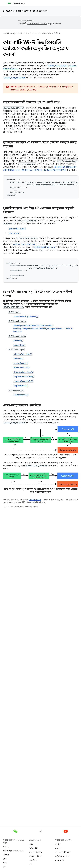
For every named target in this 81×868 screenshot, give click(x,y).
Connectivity (40, 11)
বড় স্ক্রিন (58, 844)
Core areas (22, 11)
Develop (7, 11)
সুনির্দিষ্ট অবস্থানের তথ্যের (45, 247)
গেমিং (31, 844)
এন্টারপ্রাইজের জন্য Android (13, 851)
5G (30, 864)
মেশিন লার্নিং (33, 848)
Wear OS (59, 848)
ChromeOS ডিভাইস (62, 852)
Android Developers (10, 33)
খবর (5, 863)
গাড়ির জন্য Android (62, 856)
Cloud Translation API (37, 24)
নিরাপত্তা (6, 855)
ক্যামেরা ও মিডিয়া (35, 856)
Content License (35, 500)
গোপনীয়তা (33, 860)
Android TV (59, 860)
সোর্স (5, 859)
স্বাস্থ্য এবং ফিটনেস (35, 852)
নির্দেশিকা (57, 33)
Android (6, 847)
